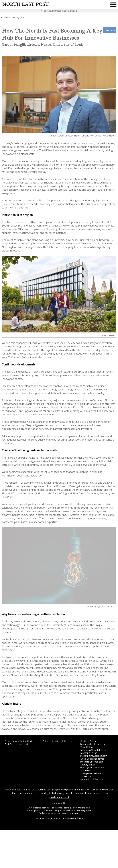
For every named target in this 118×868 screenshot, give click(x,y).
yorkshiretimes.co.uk (59, 797)
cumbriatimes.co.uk (33, 793)
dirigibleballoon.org (54, 793)
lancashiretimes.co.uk (76, 793)
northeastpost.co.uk (98, 793)
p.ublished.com (100, 790)
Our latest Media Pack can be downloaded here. (59, 818)
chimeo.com (16, 793)
